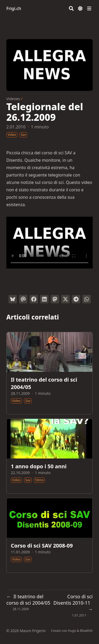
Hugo (72, 631)
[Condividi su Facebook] (34, 299)
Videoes (13, 99)
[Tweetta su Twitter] (65, 299)
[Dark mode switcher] (80, 8)
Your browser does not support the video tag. (49, 243)
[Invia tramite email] (23, 299)
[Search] (71, 8)
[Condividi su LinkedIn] (44, 299)
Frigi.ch (14, 8)
